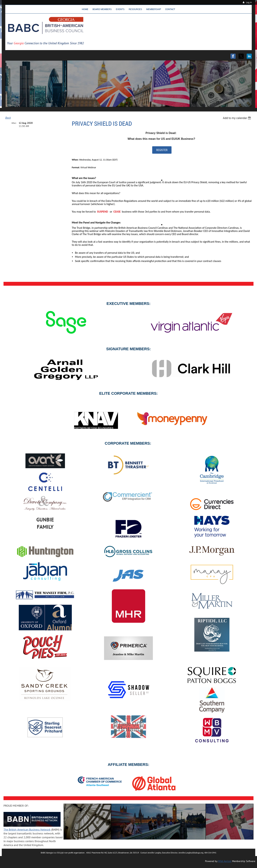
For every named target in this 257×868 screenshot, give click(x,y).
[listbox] (237, 118)
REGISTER (162, 150)
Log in (249, 2)
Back (8, 118)
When (14, 123)
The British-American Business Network (27, 829)
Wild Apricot (225, 861)
